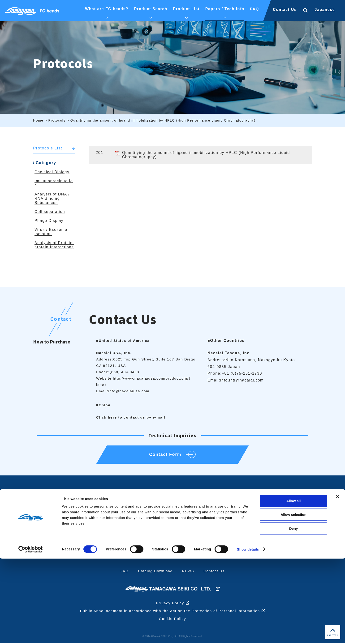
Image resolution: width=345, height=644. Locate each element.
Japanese (325, 10)
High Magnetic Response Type (225, 529)
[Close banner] (338, 582)
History (106, 535)
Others (162, 535)
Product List (225, 505)
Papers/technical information (282, 526)
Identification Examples (121, 527)
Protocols (276, 536)
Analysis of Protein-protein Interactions (55, 245)
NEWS (188, 572)
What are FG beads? (122, 505)
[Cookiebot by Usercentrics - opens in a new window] (31, 635)
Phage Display (49, 221)
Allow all (294, 586)
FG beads (220, 518)
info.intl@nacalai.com (242, 380)
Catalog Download (155, 572)
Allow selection (293, 600)
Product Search (173, 505)
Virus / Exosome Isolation (51, 232)
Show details (248, 635)
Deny (294, 614)
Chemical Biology (52, 172)
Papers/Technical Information (287, 508)
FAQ (124, 572)
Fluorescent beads (228, 539)
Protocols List (48, 148)
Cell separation (50, 212)
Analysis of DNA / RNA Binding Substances (52, 198)
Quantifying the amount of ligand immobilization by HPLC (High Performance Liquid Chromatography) (207, 155)
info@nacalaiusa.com (129, 391)
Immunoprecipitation (174, 527)
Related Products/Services (228, 550)
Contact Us (285, 10)
